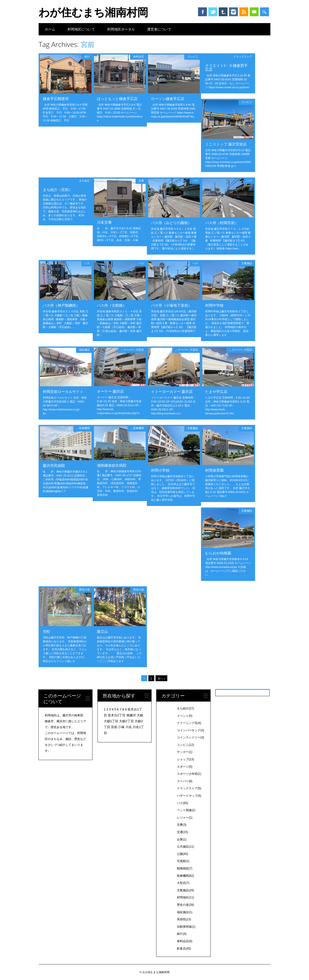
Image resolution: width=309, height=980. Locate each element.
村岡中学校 (214, 305)
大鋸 (140, 715)
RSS (244, 12)
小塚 (121, 727)
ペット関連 (186, 810)
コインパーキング (191, 730)
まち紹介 (84, 180)
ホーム (50, 29)
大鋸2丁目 (126, 721)
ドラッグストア (243, 56)
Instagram (233, 12)
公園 (182, 854)
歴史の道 (84, 589)
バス (195, 180)
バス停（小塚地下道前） (171, 305)
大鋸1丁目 (111, 721)
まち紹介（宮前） (58, 189)
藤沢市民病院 (54, 465)
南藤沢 (131, 715)
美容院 (184, 919)
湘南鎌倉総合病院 (112, 465)
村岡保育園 (214, 470)
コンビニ (193, 56)
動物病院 (185, 868)
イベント (185, 716)
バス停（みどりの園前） (171, 223)
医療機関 (84, 428)
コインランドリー (191, 737)
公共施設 (185, 847)
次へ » (161, 678)
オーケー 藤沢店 (110, 391)
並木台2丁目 (117, 715)
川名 (129, 727)
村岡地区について (81, 29)
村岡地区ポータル (121, 29)
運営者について (159, 29)
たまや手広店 (216, 391)
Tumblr (223, 12)
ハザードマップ (189, 796)
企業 (182, 839)
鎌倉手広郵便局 (56, 99)
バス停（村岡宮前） (222, 223)
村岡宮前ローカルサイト (63, 391)
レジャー (185, 818)
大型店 (140, 350)
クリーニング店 (189, 723)
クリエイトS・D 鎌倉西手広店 (226, 67)
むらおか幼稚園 (218, 553)
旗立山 (102, 631)
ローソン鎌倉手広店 (168, 99)
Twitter (213, 12)
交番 (141, 180)
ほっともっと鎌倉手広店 (117, 99)
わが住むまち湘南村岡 (93, 12)
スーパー (129, 350)
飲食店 (184, 949)
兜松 (46, 631)
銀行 (87, 56)
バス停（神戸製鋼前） (61, 305)
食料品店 (139, 56)
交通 (182, 832)
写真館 (183, 861)
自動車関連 (186, 927)
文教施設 (247, 263)
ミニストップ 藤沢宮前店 (226, 144)
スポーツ (185, 767)
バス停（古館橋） (112, 305)
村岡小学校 (160, 470)
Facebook (202, 12)
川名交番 (104, 222)
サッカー (185, 752)
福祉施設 (84, 350)
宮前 (114, 727)
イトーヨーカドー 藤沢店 (172, 391)
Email (254, 12)
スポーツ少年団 (189, 774)
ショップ (185, 759)
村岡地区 (185, 897)
